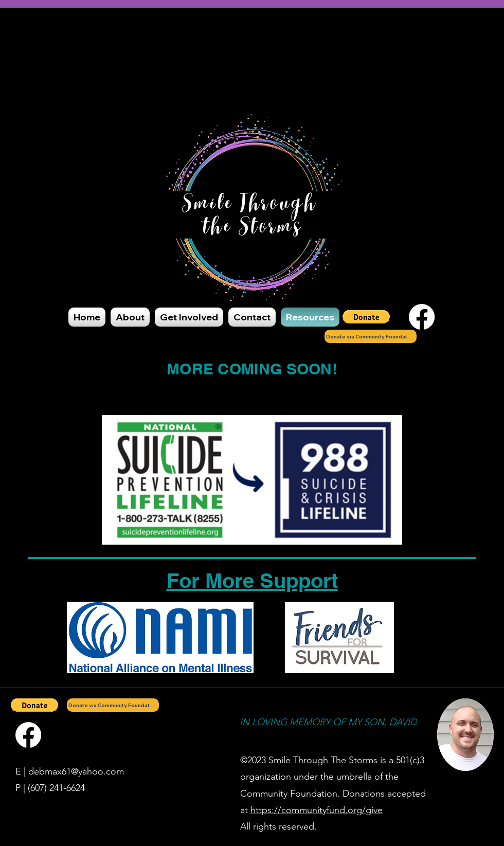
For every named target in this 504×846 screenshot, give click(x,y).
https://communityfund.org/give (317, 810)
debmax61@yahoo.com (76, 771)
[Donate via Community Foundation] (371, 336)
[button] (366, 317)
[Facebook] (422, 317)
